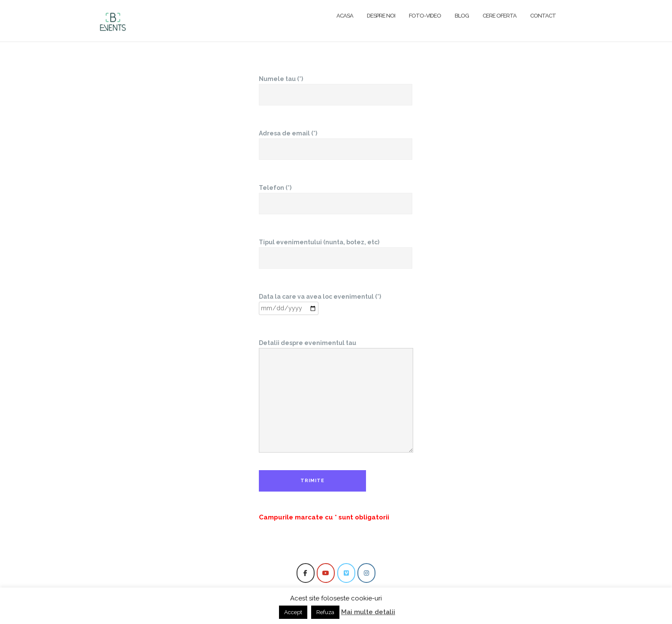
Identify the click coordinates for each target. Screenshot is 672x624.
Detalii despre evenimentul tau (336, 397)
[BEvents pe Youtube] (326, 573)
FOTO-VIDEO (425, 16)
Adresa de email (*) (336, 141)
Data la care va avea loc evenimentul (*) (320, 302)
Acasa (345, 16)
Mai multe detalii (368, 612)
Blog (462, 16)
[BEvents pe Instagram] (366, 573)
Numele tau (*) (336, 87)
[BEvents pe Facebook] (306, 573)
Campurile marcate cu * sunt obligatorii (324, 517)
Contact (543, 16)
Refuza (325, 612)
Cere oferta (499, 16)
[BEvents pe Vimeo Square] (346, 573)
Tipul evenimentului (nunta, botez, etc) (336, 250)
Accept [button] (293, 612)
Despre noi (381, 16)
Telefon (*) (336, 196)
